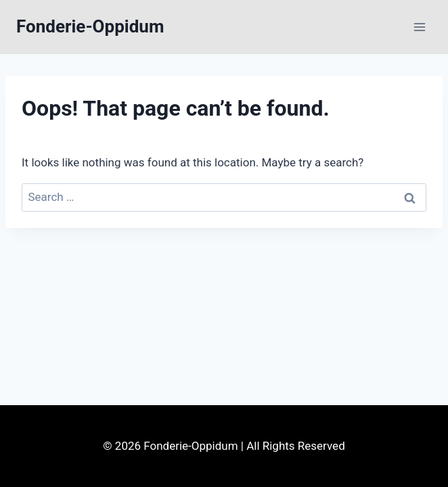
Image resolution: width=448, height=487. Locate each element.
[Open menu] (419, 27)
